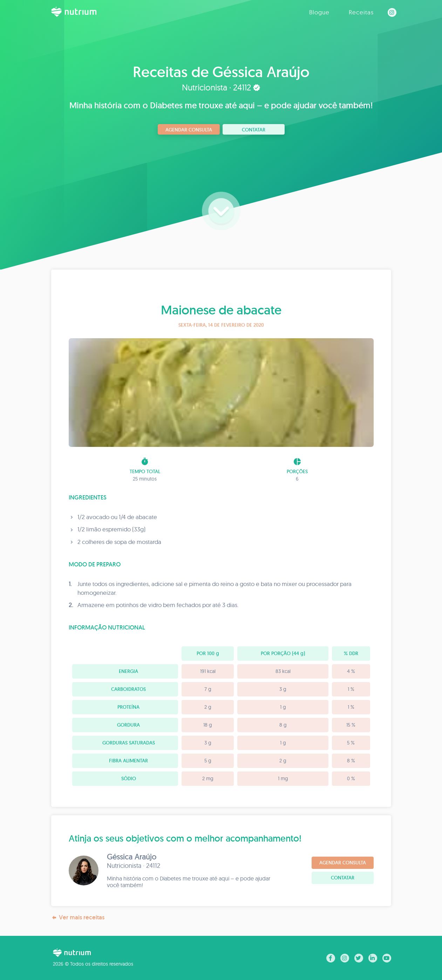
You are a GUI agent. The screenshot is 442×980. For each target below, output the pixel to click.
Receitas (361, 12)
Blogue (319, 12)
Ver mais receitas (78, 917)
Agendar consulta (189, 130)
